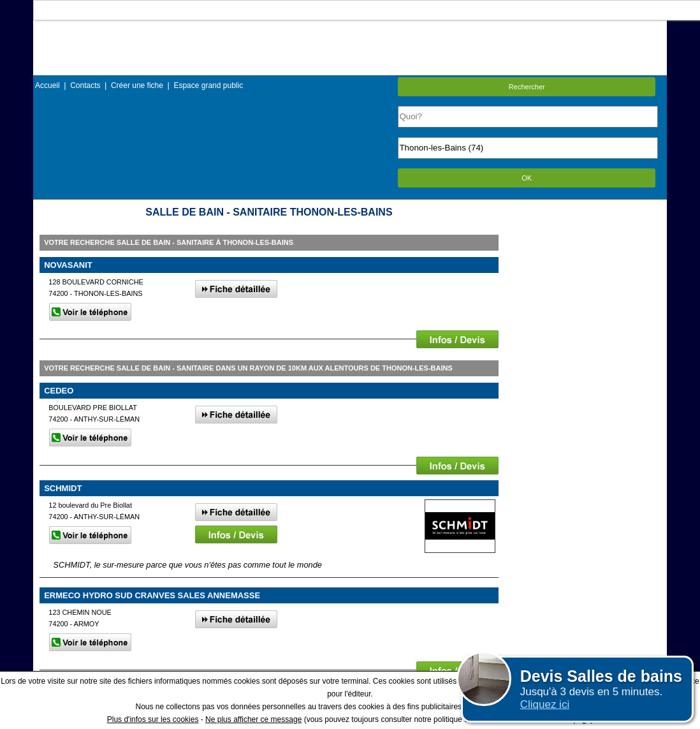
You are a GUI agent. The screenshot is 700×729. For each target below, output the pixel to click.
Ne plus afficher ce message (253, 719)
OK (527, 178)
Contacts (85, 85)
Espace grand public (208, 85)
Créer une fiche (137, 85)
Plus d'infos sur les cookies (153, 719)
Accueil (47, 85)
